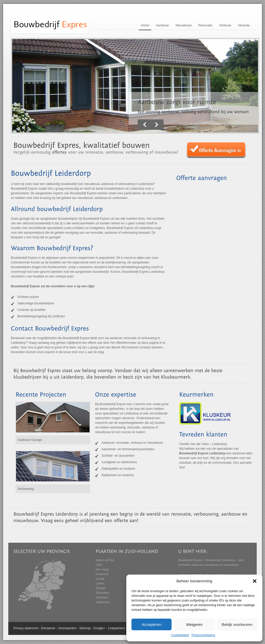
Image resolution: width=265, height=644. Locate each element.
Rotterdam (102, 593)
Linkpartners (116, 628)
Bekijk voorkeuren (237, 624)
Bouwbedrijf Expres (190, 560)
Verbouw (225, 25)
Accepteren (152, 624)
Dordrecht (102, 574)
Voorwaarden (67, 628)
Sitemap (85, 628)
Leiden (100, 583)
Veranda (244, 25)
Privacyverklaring (203, 635)
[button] (255, 581)
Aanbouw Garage (30, 440)
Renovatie (205, 25)
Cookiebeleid (180, 635)
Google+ (99, 628)
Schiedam (102, 597)
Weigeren (194, 624)
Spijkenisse (103, 602)
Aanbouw (162, 25)
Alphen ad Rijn (105, 560)
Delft (99, 565)
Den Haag (102, 569)
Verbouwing (26, 489)
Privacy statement (26, 628)
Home (145, 25)
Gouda (100, 579)
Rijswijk (101, 588)
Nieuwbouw (183, 25)
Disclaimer (48, 628)
